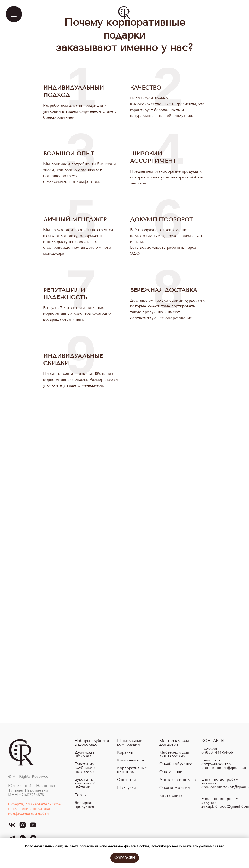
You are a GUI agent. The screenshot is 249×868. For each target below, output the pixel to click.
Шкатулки (126, 788)
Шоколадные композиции (130, 743)
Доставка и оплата (178, 780)
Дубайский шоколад (85, 754)
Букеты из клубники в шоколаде (85, 768)
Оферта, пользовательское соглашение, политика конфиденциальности (34, 809)
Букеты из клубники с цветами (85, 783)
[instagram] (23, 827)
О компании (171, 772)
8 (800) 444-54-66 (217, 752)
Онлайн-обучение (176, 764)
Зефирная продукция (84, 805)
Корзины (125, 752)
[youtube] (33, 827)
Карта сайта (171, 796)
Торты (81, 795)
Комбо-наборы (131, 760)
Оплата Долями (174, 788)
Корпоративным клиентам (132, 770)
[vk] (12, 827)
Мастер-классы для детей (174, 743)
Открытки (126, 780)
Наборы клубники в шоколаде (92, 743)
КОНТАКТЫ (213, 741)
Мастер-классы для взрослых (174, 754)
